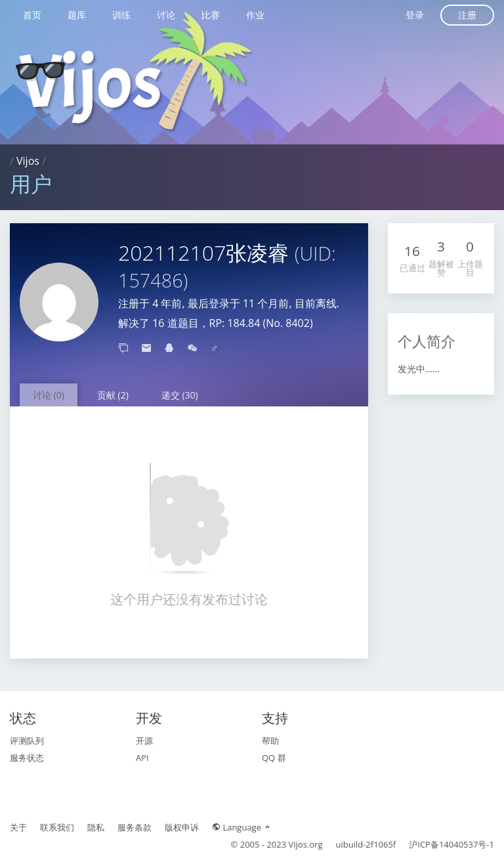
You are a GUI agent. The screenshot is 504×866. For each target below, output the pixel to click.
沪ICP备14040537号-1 (451, 844)
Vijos (28, 161)
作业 (255, 15)
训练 (121, 15)
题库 (77, 15)
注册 (467, 15)
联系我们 (57, 827)
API (142, 758)
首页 (32, 15)
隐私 (96, 827)
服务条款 (135, 827)
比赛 (211, 15)
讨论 (166, 15)
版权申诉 (182, 827)
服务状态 (27, 758)
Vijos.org (306, 844)
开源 (144, 741)
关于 (18, 827)
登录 (415, 15)
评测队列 (27, 741)
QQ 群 (274, 758)
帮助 (270, 741)
